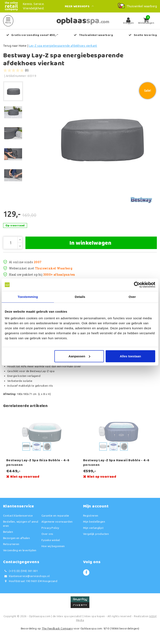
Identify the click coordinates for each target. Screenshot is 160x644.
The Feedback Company (57, 628)
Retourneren (11, 544)
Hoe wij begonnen (53, 546)
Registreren (91, 516)
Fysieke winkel (51, 540)
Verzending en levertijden (20, 550)
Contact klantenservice (18, 516)
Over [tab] (132, 297)
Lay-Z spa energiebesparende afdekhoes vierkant (63, 46)
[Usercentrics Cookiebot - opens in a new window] (137, 285)
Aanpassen (79, 356)
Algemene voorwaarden (57, 522)
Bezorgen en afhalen (16, 538)
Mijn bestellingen (94, 522)
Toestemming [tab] (28, 297)
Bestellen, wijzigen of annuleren (21, 524)
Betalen (8, 532)
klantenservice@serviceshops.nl (26, 576)
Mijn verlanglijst (93, 528)
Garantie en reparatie (55, 516)
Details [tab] (80, 297)
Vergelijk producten (96, 534)
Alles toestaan (130, 356)
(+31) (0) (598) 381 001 (20, 571)
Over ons (47, 534)
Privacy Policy (50, 528)
